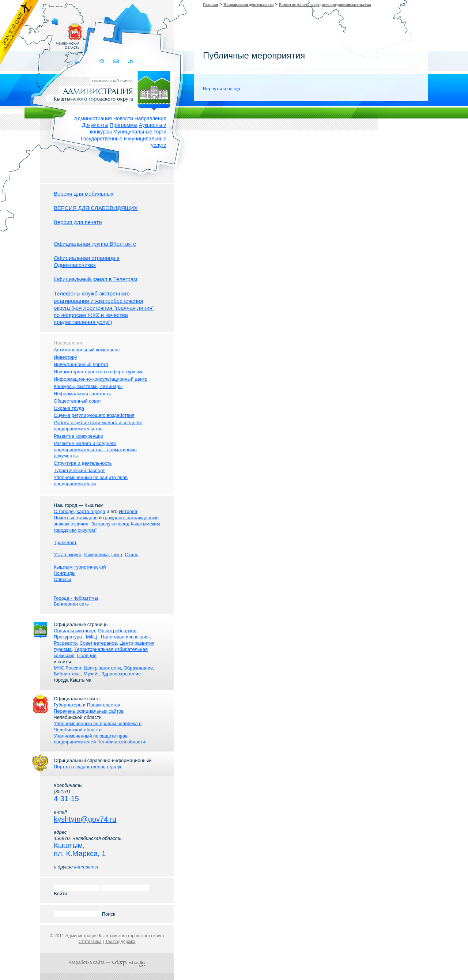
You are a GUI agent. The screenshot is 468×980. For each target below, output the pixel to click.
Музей (91, 674)
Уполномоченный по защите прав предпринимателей (91, 480)
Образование (138, 668)
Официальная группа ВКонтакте (95, 244)
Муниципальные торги (140, 132)
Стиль (131, 555)
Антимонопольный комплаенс (87, 350)
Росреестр (65, 643)
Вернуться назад (222, 89)
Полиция (87, 655)
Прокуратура (69, 637)
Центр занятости (102, 668)
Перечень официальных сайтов (89, 711)
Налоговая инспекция (125, 637)
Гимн (117, 555)
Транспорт (65, 542)
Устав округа (68, 555)
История (128, 511)
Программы (124, 125)
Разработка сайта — (107, 962)
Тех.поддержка (120, 942)
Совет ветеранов (98, 643)
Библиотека (67, 674)
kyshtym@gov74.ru (85, 819)
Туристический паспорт (79, 470)
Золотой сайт (20, 33)
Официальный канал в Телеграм (96, 279)
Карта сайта (131, 61)
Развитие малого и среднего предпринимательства (325, 4)
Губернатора (68, 705)
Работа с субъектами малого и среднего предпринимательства (98, 426)
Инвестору (65, 357)
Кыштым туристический (80, 567)
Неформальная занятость (82, 394)
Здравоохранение (121, 674)
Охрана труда (69, 408)
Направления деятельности (248, 4)
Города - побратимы (76, 598)
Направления (150, 118)
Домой (102, 61)
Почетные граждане (76, 518)
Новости (123, 118)
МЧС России (67, 668)
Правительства (104, 705)
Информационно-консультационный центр (101, 379)
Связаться (116, 61)
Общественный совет (78, 401)
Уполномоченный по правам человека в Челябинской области (98, 727)
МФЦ (92, 637)
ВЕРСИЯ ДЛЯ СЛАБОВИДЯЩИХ (96, 208)
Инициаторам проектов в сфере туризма (99, 372)
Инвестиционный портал (81, 364)
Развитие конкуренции (79, 436)
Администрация (93, 118)
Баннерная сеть (71, 604)
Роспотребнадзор (117, 631)
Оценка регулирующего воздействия (94, 415)
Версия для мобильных (84, 194)
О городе (64, 511)
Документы (95, 125)
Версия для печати (78, 222)
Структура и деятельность (83, 463)
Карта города (91, 511)
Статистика (90, 942)
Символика (96, 555)
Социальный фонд (74, 631)
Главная (210, 4)
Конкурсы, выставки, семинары (88, 386)
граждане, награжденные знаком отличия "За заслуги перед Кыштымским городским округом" (107, 524)
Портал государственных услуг (88, 767)
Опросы (62, 579)
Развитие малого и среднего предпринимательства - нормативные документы (95, 450)
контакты (86, 867)
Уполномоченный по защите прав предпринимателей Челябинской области (99, 739)
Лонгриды (65, 573)
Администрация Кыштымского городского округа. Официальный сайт (111, 90)
